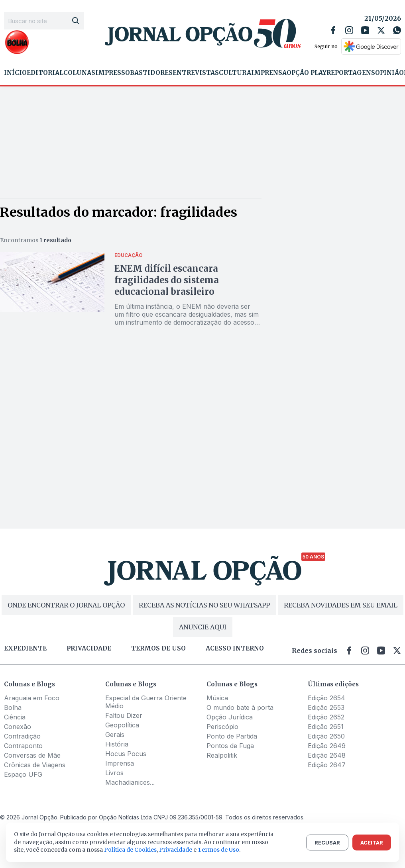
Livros (114, 773)
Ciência (15, 717)
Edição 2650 (326, 736)
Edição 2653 (326, 707)
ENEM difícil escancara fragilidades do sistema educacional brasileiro (167, 280)
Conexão (18, 727)
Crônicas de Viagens (35, 765)
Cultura (235, 73)
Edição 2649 (327, 746)
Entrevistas (196, 73)
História (117, 744)
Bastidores (151, 73)
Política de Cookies (130, 850)
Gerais (115, 735)
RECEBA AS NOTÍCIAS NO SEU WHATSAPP (204, 605)
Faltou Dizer (124, 715)
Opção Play (307, 73)
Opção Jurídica (230, 717)
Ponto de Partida (232, 736)
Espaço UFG (23, 774)
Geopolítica (122, 725)
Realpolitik (222, 755)
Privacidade (89, 649)
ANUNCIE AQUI (203, 627)
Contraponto (23, 746)
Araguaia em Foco (32, 698)
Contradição (22, 736)
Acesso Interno (235, 649)
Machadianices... (130, 782)
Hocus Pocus (126, 754)
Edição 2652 (326, 717)
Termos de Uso (218, 850)
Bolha (13, 707)
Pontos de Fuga (230, 746)
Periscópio (222, 727)
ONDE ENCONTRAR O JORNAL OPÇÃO (66, 605)
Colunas (79, 73)
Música (217, 698)
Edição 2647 (327, 765)
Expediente (25, 649)
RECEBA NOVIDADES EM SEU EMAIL (341, 605)
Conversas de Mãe (32, 755)
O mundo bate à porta (240, 707)
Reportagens (351, 73)
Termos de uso (158, 649)
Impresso (113, 73)
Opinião (389, 73)
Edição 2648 (327, 755)
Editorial (45, 73)
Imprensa (269, 73)
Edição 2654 (326, 698)
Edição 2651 (326, 727)
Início (15, 73)
